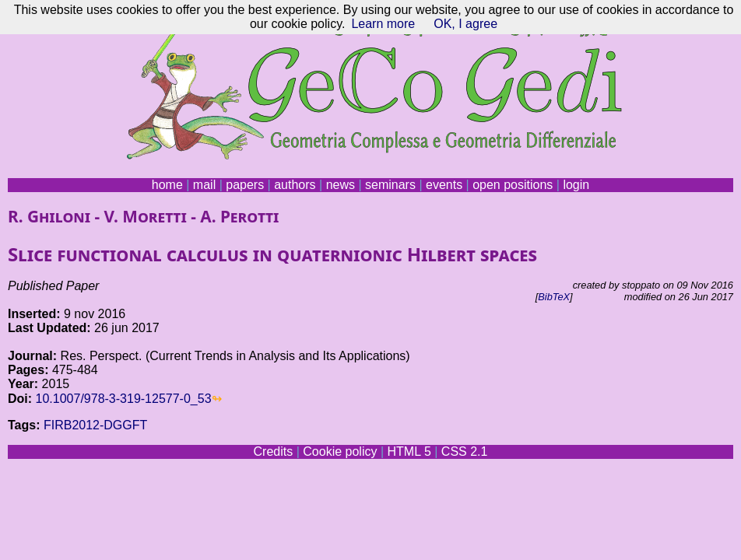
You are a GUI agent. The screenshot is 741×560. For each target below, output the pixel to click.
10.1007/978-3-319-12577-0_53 (124, 399)
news (341, 185)
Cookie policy (340, 451)
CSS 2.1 (465, 451)
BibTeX (554, 297)
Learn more (383, 24)
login (576, 185)
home (167, 185)
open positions (513, 185)
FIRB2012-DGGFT (95, 425)
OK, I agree (465, 24)
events (444, 185)
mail (204, 185)
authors (295, 185)
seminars (390, 185)
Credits (274, 451)
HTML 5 (409, 451)
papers (245, 185)
